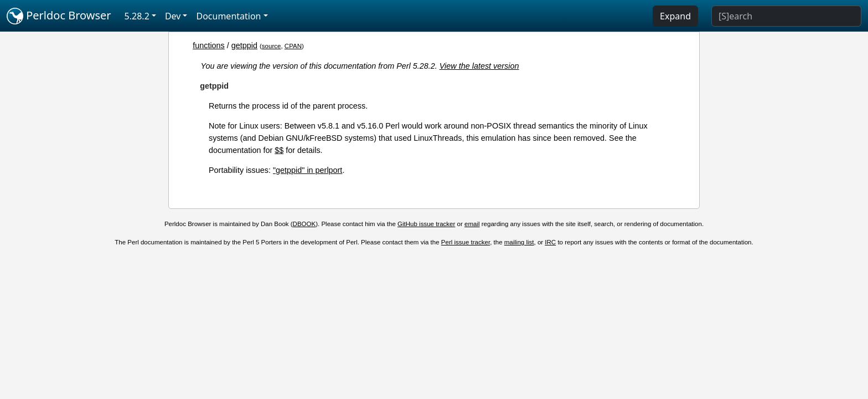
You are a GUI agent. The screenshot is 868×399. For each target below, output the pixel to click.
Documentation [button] (228, 16)
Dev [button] (173, 16)
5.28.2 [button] (137, 16)
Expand (675, 16)
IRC (550, 242)
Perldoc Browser (59, 16)
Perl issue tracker (466, 242)
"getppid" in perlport (308, 170)
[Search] (786, 16)
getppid (244, 45)
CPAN (293, 46)
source (272, 46)
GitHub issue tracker (426, 224)
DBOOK (304, 224)
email (472, 224)
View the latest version (479, 66)
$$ (279, 150)
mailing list (519, 242)
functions (209, 45)
